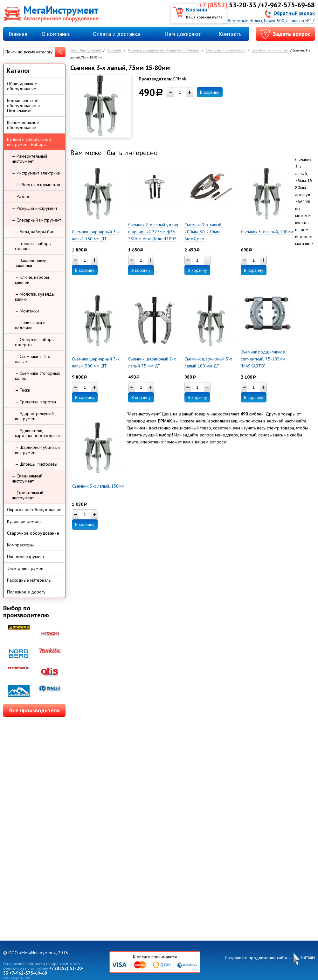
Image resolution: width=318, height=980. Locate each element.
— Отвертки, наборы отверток (35, 342)
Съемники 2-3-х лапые (270, 50)
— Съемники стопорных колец (38, 376)
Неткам (308, 957)
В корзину (210, 92)
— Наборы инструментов (36, 185)
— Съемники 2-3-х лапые (32, 359)
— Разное (21, 196)
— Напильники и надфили (30, 325)
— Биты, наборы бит (34, 232)
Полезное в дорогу (26, 592)
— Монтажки (27, 311)
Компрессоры (20, 545)
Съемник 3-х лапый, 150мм (98, 486)
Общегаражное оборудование (22, 86)
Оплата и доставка (116, 34)
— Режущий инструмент (35, 208)
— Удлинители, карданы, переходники (37, 433)
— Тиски (23, 390)
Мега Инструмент (86, 50)
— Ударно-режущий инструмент (34, 416)
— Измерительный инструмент (29, 159)
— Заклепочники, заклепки (31, 263)
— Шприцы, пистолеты (36, 464)
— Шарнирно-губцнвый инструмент (37, 450)
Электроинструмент (26, 568)
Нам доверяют (183, 34)
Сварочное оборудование (33, 533)
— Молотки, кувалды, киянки (35, 297)
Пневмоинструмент (26, 557)
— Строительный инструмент (28, 495)
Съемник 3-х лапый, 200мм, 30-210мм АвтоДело (203, 232)
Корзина (197, 9)
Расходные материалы (29, 580)
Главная (18, 34)
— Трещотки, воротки (35, 402)
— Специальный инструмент (27, 478)
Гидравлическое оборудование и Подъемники (23, 106)
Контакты (231, 34)
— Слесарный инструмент (36, 220)
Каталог (114, 50)
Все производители (35, 710)
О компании (56, 34)
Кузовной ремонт (24, 521)
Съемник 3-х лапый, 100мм (267, 232)
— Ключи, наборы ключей (32, 280)
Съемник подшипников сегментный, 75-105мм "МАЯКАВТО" (263, 359)
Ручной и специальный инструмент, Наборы (164, 50)
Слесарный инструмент (225, 50)
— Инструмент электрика (36, 173)
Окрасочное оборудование (34, 510)
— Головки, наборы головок (33, 246)
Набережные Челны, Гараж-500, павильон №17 (269, 21)
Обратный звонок (294, 13)
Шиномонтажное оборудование (23, 125)
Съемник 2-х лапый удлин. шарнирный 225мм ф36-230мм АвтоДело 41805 (154, 232)
